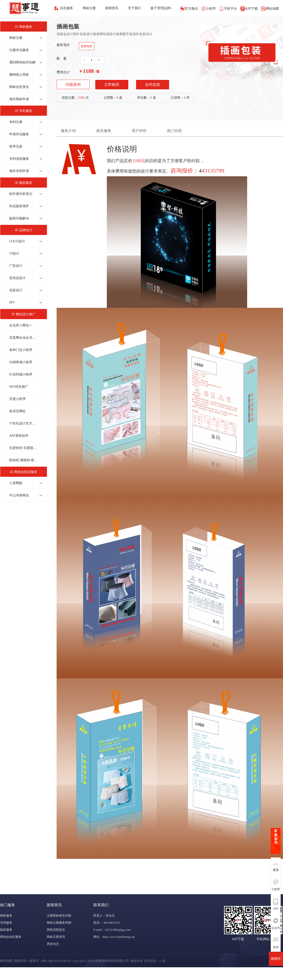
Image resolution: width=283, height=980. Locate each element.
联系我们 (101, 905)
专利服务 (6, 923)
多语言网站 (17, 411)
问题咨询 (73, 84)
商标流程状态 (56, 930)
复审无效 (16, 146)
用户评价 (139, 131)
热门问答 (175, 131)
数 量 (62, 59)
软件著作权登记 (21, 194)
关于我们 (134, 8)
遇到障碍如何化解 (22, 62)
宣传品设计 (17, 278)
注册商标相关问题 (59, 916)
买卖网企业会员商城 (23, 338)
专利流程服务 (19, 159)
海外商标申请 (19, 99)
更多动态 (53, 944)
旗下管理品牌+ (161, 8)
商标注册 (89, 8)
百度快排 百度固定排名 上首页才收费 (23, 448)
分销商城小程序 (21, 362)
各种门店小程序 (21, 350)
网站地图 (272, 9)
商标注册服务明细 (59, 923)
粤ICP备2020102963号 (56, 961)
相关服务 (104, 131)
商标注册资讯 (56, 937)
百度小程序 (17, 399)
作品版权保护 (19, 206)
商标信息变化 (19, 87)
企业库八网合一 (21, 325)
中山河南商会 (19, 495)
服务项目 (63, 45)
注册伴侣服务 (19, 50)
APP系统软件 (19, 436)
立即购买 (112, 84)
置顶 (276, 870)
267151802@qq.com (118, 930)
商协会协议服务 (11, 937)
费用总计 (63, 72)
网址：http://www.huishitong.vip (114, 937)
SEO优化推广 (19, 387)
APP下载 (251, 9)
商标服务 (6, 916)
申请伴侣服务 (19, 134)
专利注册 (16, 122)
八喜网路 (16, 483)
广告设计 (16, 266)
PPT (12, 303)
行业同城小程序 (21, 374)
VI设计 (14, 253)
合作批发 (153, 84)
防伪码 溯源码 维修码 (23, 460)
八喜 (162, 961)
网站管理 (21, 961)
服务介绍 (68, 131)
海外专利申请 (19, 171)
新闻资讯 (112, 8)
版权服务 (6, 930)
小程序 (211, 9)
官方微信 (191, 9)
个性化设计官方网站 (23, 423)
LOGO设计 (17, 241)
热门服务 (8, 905)
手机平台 (230, 9)
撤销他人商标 (19, 75)
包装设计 (16, 290)
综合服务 (67, 8)
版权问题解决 (19, 218)
